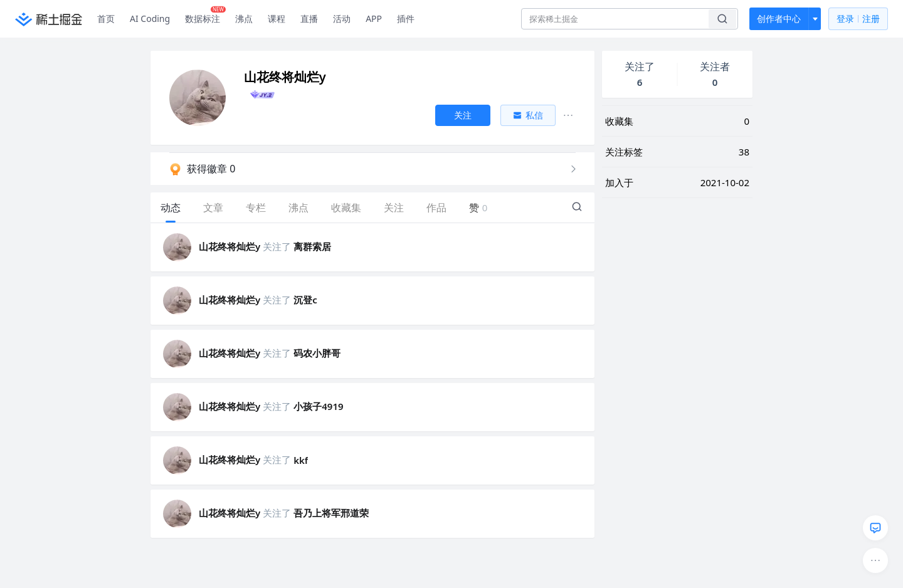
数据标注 (205, 16)
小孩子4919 (318, 406)
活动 (342, 18)
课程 (277, 18)
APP (374, 18)
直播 (309, 18)
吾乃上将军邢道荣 (331, 513)
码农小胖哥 (317, 353)
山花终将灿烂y (230, 246)
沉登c (305, 300)
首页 (106, 18)
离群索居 (312, 246)
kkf (301, 460)
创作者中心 (779, 18)
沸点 (244, 18)
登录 (858, 19)
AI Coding (150, 18)
